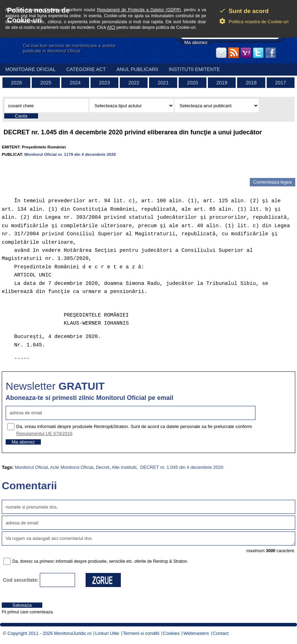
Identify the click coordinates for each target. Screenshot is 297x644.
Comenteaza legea (273, 182)
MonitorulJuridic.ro (73, 633)
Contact (221, 633)
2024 (75, 83)
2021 (163, 83)
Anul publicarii (137, 69)
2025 (46, 83)
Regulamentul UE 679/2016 (44, 433)
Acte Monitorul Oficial (72, 467)
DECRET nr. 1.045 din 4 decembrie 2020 (181, 467)
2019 (222, 83)
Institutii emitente (194, 69)
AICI (111, 27)
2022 (134, 83)
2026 (16, 83)
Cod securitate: (21, 580)
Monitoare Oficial (30, 69)
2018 (251, 83)
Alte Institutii (124, 467)
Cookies (171, 633)
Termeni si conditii (141, 633)
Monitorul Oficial (31, 467)
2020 (193, 83)
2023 (104, 83)
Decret (103, 467)
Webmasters (196, 633)
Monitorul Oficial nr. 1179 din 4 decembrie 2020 (70, 154)
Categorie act (86, 69)
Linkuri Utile (107, 633)
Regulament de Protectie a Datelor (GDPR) (139, 10)
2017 (281, 83)
